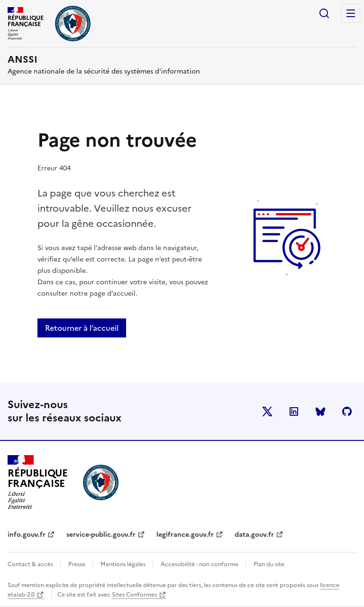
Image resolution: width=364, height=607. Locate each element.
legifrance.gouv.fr (185, 535)
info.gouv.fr (27, 535)
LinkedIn (294, 411)
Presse (77, 564)
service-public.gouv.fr (101, 535)
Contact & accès (31, 564)
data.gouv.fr (254, 535)
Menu (351, 13)
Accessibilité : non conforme (200, 564)
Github (347, 411)
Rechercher (324, 13)
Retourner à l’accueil (82, 328)
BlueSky (320, 411)
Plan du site (269, 564)
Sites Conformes (134, 595)
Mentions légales (124, 564)
